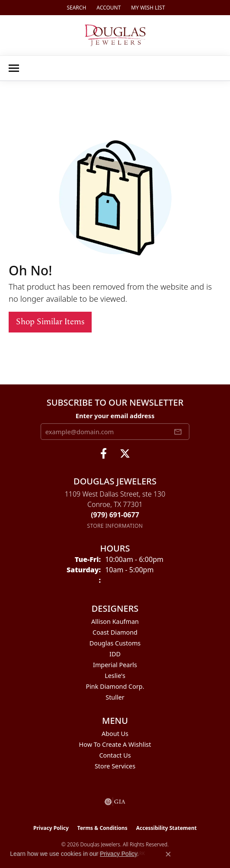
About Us (115, 734)
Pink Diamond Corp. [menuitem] (115, 686)
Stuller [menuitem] (115, 697)
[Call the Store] (115, 515)
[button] (75, 8)
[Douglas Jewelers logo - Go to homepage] (115, 35)
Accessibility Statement (166, 828)
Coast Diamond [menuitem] (115, 632)
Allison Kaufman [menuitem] (115, 621)
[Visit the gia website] (115, 802)
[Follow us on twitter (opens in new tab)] (125, 454)
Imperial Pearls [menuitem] (115, 665)
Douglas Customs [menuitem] (115, 643)
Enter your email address (115, 416)
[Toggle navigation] (14, 68)
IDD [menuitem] (115, 654)
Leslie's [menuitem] (115, 676)
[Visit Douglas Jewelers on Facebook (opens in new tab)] (104, 454)
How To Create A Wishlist (115, 744)
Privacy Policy (51, 828)
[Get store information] (115, 526)
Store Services (115, 766)
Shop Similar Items (50, 322)
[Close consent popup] (168, 854)
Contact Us (115, 755)
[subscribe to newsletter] (178, 432)
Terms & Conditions (102, 828)
